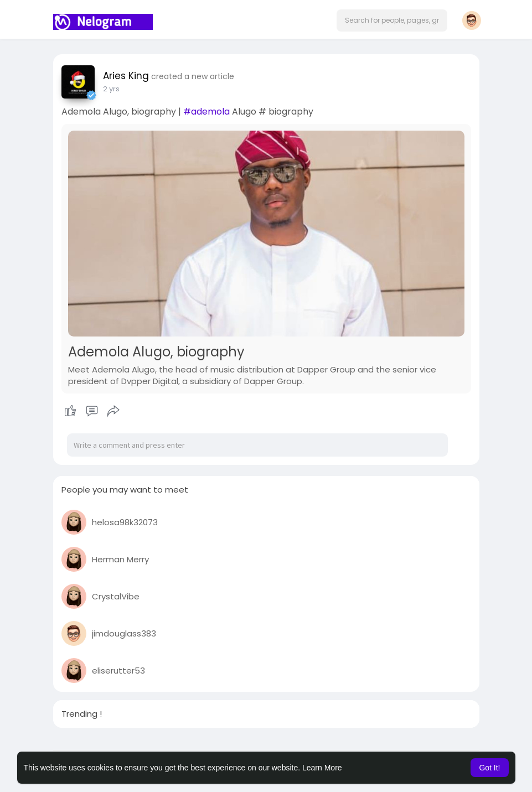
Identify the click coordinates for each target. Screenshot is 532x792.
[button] (392, 20)
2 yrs (111, 89)
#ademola (206, 112)
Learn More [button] (322, 768)
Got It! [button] (489, 768)
